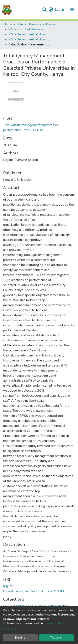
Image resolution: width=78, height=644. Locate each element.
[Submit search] (44, 10)
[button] (51, 10)
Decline (20, 638)
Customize (10, 629)
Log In (60, 10)
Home (8, 24)
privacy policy (54, 623)
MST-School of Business (26, 29)
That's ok (56, 638)
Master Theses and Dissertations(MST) (38, 24)
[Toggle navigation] (72, 10)
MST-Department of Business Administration (29, 34)
